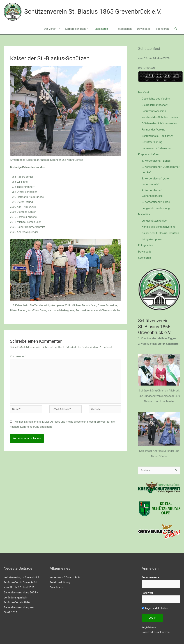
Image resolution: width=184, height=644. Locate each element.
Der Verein (50, 29)
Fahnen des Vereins (153, 129)
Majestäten (101, 29)
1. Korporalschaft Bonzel (157, 159)
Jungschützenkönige (154, 218)
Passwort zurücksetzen (156, 629)
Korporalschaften (75, 29)
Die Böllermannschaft (155, 105)
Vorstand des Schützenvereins (160, 117)
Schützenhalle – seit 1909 (157, 135)
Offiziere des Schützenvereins (159, 123)
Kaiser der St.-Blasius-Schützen (160, 230)
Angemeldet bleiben (155, 605)
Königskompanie (152, 236)
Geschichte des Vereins (156, 99)
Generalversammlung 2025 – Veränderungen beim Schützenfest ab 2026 (21, 594)
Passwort (147, 589)
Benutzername (150, 574)
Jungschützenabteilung (156, 206)
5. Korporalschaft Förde (156, 200)
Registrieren (149, 624)
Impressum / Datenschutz (157, 147)
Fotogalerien (124, 29)
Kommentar (18, 356)
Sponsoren (162, 29)
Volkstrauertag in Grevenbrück (22, 574)
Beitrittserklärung (152, 141)
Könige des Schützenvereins (159, 224)
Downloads (144, 29)
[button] (176, 29)
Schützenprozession (154, 111)
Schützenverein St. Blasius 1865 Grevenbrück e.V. (93, 12)
